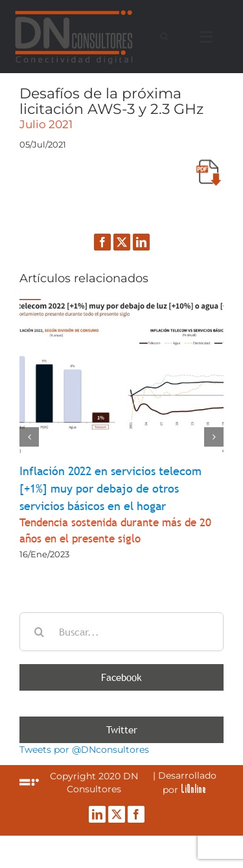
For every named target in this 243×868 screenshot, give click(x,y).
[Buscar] (39, 632)
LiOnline (193, 788)
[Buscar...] (121, 632)
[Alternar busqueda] (164, 36)
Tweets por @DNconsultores (84, 750)
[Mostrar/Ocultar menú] (209, 37)
